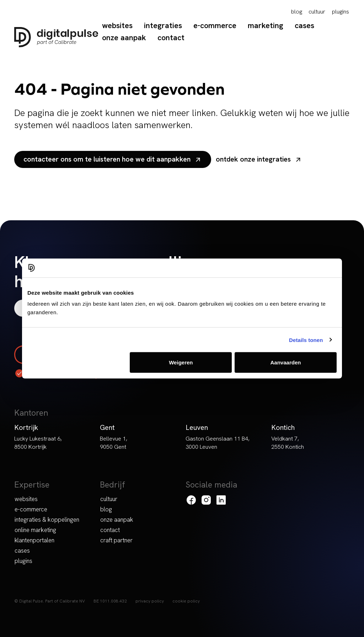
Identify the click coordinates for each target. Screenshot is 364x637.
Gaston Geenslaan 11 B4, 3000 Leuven (218, 443)
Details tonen (306, 340)
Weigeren (181, 362)
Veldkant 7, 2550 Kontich (288, 443)
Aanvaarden (286, 362)
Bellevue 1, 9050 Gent (114, 443)
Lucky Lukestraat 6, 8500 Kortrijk (38, 443)
